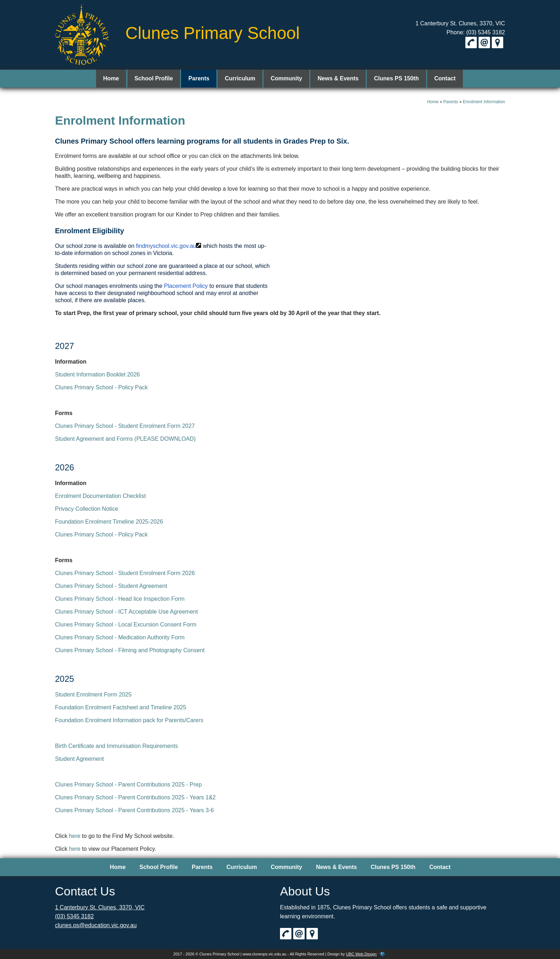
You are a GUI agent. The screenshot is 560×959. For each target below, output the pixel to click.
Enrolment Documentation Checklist (100, 496)
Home (117, 78)
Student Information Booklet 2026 (97, 374)
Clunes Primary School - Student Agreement (111, 586)
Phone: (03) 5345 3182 (476, 32)
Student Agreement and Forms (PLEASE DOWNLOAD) (125, 439)
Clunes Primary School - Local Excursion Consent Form (126, 625)
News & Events (337, 78)
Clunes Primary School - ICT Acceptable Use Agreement (126, 612)
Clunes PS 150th (393, 78)
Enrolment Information (484, 102)
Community (286, 78)
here (75, 836)
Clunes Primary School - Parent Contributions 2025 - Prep (128, 785)
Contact (440, 78)
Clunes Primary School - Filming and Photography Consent (130, 650)
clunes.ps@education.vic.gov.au (96, 925)
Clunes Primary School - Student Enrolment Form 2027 (125, 426)
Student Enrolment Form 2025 (93, 695)
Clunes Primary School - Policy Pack (101, 387)
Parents (202, 78)
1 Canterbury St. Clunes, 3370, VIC (460, 23)
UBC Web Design (361, 954)
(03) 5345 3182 (74, 916)
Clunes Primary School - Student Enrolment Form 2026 (125, 573)
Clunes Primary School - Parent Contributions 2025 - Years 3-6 (134, 810)
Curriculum (242, 78)
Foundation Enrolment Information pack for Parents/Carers (129, 720)
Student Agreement (79, 759)
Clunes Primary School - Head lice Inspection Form (120, 599)
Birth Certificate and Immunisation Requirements (116, 746)
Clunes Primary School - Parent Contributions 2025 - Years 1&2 (135, 797)
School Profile (159, 78)
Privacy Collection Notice (87, 509)
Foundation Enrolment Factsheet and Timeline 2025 (121, 707)
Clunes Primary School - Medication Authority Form (120, 637)
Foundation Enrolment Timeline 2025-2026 (109, 522)
